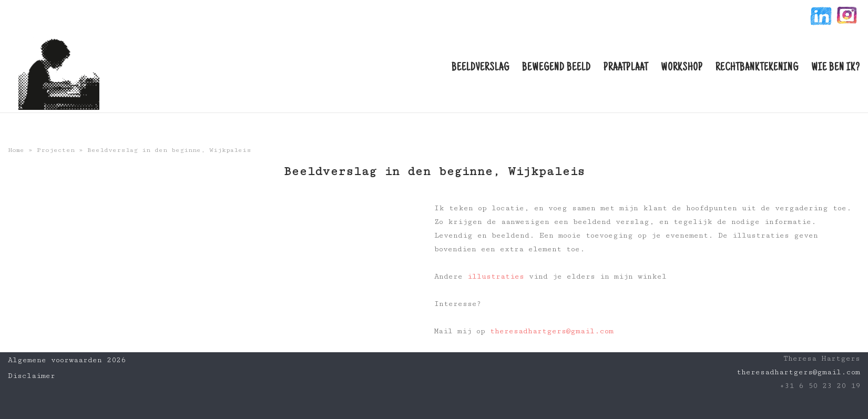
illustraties (496, 277)
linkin (820, 18)
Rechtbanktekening (757, 68)
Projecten (56, 150)
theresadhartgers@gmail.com (552, 331)
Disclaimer (32, 376)
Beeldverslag (481, 68)
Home (16, 150)
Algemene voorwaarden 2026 (67, 360)
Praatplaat (626, 68)
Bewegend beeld (556, 68)
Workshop (682, 68)
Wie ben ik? (836, 68)
